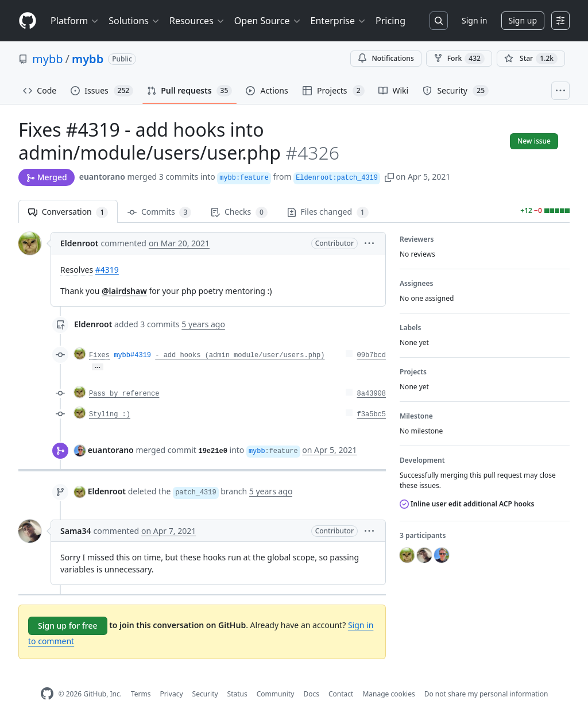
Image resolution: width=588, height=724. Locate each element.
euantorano (102, 177)
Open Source (268, 21)
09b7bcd (372, 355)
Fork (459, 59)
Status (237, 694)
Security (205, 694)
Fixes (99, 355)
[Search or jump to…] (439, 21)
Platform (75, 21)
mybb (48, 59)
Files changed (328, 212)
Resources (197, 21)
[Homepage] (28, 21)
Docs (311, 694)
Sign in (474, 20)
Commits (159, 212)
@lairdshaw (124, 291)
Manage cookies (388, 694)
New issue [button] (534, 141)
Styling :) (110, 415)
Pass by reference (124, 394)
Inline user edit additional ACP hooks (467, 504)
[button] (389, 177)
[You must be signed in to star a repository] (531, 59)
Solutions (134, 21)
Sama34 (76, 531)
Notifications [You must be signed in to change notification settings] (386, 58)
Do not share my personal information (486, 694)
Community (276, 694)
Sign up (523, 20)
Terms (141, 694)
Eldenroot (79, 243)
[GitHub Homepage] (47, 694)
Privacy (172, 694)
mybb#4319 (132, 355)
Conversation (68, 212)
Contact (341, 694)
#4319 (107, 270)
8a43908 (372, 394)
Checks (239, 212)
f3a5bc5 (372, 415)
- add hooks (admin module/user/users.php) (240, 355)
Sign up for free (68, 626)
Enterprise (339, 21)
